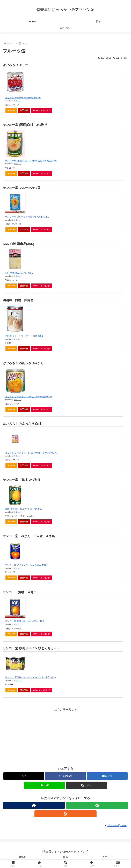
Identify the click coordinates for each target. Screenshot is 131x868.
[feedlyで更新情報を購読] (97, 805)
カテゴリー (108, 857)
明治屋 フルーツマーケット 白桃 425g (24, 336)
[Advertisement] (65, 736)
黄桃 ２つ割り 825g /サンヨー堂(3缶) (23, 509)
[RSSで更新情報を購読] (65, 814)
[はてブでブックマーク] (107, 776)
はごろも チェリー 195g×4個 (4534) (23, 98)
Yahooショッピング (41, 110)
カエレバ (18, 101)
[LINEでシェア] (45, 785)
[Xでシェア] (24, 776)
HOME (23, 857)
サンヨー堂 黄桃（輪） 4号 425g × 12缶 (25, 621)
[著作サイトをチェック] (34, 805)
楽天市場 (24, 110)
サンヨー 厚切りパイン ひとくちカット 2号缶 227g (30, 677)
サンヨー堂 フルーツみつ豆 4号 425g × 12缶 (27, 217)
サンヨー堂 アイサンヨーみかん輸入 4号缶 (26, 565)
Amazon (11, 110)
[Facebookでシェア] (65, 776)
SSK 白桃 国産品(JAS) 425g (19, 273)
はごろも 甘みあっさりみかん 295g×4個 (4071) (28, 397)
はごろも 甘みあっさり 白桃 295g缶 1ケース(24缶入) (31, 453)
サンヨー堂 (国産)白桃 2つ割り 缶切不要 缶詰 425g (31, 161)
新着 (65, 857)
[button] (86, 785)
